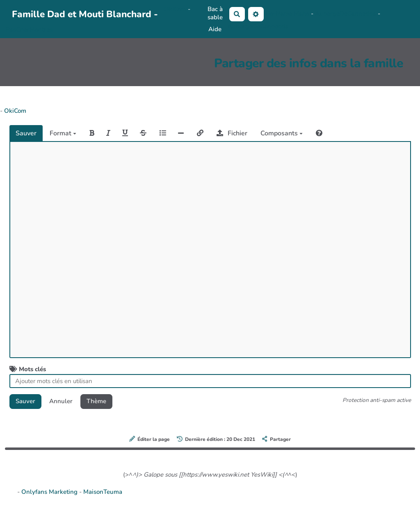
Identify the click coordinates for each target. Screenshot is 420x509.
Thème (96, 401)
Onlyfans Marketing (50, 492)
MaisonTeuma (103, 492)
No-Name (279, 14)
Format (63, 133)
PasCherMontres (29, 30)
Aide (215, 29)
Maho (301, 14)
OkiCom (176, 9)
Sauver (26, 133)
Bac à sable (215, 13)
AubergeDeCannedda (346, 14)
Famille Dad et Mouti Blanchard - (85, 14)
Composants (282, 133)
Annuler (61, 401)
